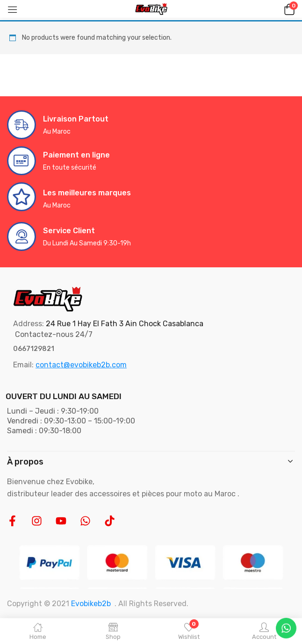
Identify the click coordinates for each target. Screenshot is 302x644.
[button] (288, 9)
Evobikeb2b (91, 604)
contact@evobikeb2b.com (81, 365)
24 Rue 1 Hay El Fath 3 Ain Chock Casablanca (125, 324)
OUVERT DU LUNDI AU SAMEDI (64, 396)
